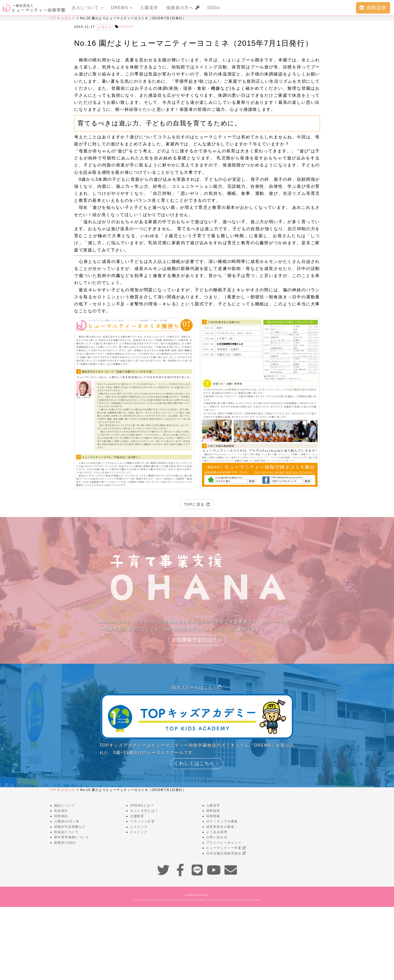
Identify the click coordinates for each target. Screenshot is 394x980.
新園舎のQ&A (65, 843)
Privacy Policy (213, 900)
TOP (53, 18)
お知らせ (68, 18)
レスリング (139, 827)
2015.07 (126, 27)
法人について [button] (87, 8)
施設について (65, 805)
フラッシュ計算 (142, 821)
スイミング (139, 832)
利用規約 (61, 816)
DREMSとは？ (142, 805)
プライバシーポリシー (224, 843)
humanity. (202, 895)
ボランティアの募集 (222, 821)
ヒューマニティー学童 (226, 848)
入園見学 (149, 8)
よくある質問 (217, 832)
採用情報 (213, 816)
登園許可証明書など (70, 827)
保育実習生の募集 (220, 827)
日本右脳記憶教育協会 (226, 853)
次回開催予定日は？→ (197, 640)
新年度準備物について (72, 837)
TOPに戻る (197, 504)
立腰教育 (137, 816)
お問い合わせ (217, 837)
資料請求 (373, 8)
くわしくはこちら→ (197, 763)
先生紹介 (61, 811)
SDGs (214, 8)
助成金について (66, 832)
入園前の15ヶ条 (67, 821)
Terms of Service (240, 900)
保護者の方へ (183, 8)
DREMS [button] (122, 8)
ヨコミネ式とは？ (144, 811)
